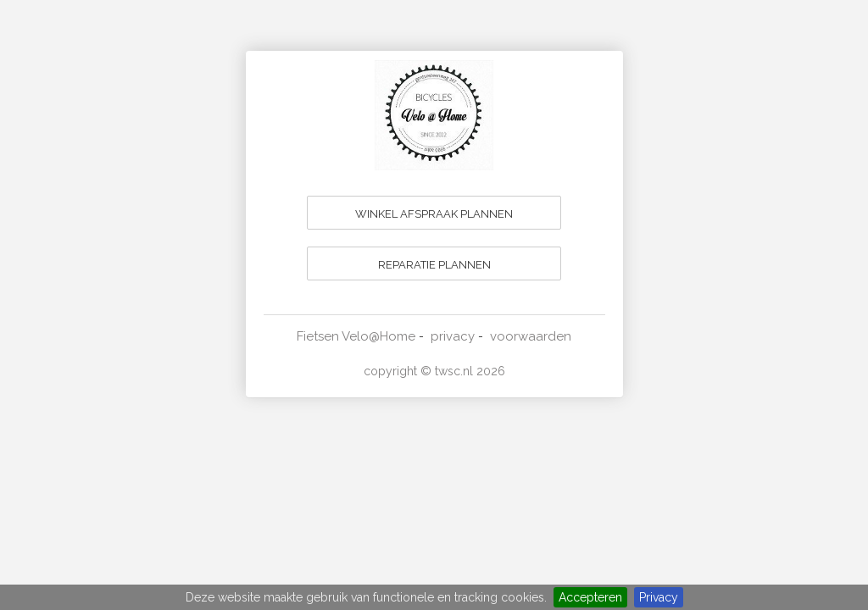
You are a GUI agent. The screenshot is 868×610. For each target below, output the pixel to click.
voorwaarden (531, 336)
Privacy (659, 597)
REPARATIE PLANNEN (434, 265)
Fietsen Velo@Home (356, 336)
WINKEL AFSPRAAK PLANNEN (434, 214)
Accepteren (590, 597)
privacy (453, 336)
